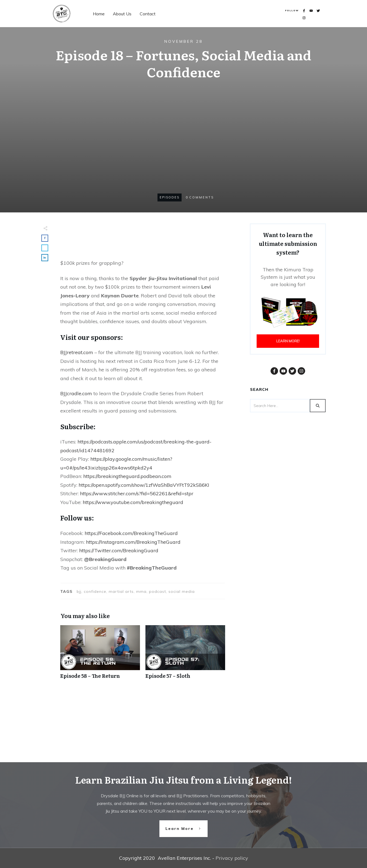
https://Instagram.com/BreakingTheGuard (133, 542)
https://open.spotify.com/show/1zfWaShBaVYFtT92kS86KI (144, 485)
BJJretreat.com (77, 352)
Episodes (170, 197)
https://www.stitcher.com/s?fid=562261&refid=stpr (137, 493)
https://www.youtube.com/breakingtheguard (133, 502)
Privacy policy (232, 858)
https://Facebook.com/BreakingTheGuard (131, 533)
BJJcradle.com (76, 393)
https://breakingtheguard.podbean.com (127, 476)
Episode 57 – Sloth (185, 655)
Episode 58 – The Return (100, 655)
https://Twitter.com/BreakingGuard (119, 550)
